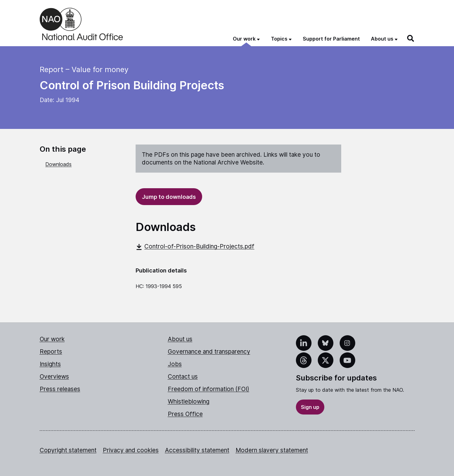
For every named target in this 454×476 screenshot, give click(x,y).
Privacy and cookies (131, 450)
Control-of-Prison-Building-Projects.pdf (195, 246)
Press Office (185, 414)
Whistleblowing (189, 402)
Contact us (183, 377)
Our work (52, 339)
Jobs (175, 364)
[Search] (411, 38)
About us (180, 339)
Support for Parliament (331, 39)
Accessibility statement (197, 450)
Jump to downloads (169, 197)
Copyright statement (68, 450)
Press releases (60, 389)
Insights (50, 364)
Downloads (58, 164)
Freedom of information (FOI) (209, 389)
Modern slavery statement (272, 450)
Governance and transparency (209, 352)
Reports (51, 352)
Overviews (54, 377)
